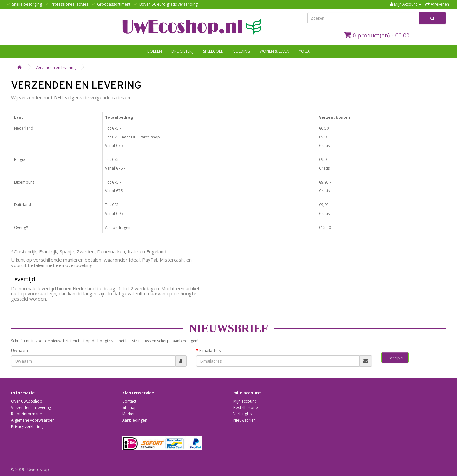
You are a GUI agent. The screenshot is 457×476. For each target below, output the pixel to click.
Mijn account (245, 401)
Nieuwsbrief (244, 420)
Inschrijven (395, 358)
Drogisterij (182, 51)
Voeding (242, 51)
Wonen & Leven (275, 51)
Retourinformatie (26, 414)
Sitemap (129, 408)
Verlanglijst (243, 414)
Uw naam (20, 350)
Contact (129, 401)
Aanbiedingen (135, 420)
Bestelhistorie (246, 408)
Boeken (155, 51)
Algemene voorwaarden (33, 420)
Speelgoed (213, 51)
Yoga (304, 51)
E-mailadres (210, 350)
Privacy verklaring (27, 427)
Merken (129, 414)
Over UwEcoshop (27, 401)
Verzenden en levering (56, 67)
